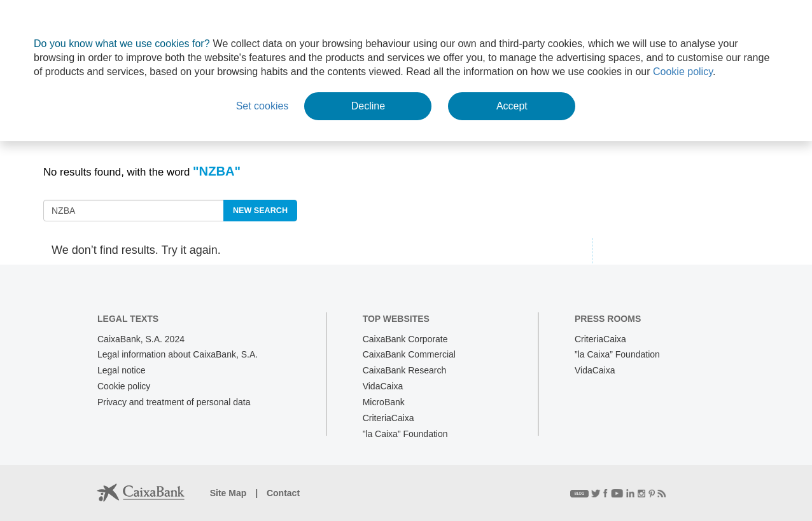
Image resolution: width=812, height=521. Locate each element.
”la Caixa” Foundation (405, 434)
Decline (368, 106)
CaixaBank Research (405, 370)
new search (260, 211)
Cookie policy (683, 72)
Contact (283, 493)
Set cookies (262, 106)
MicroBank (384, 402)
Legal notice (122, 370)
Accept (512, 106)
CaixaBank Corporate (405, 339)
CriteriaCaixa (388, 418)
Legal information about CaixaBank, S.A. (178, 354)
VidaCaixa (383, 386)
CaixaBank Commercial (409, 354)
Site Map (229, 493)
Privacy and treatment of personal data (174, 402)
